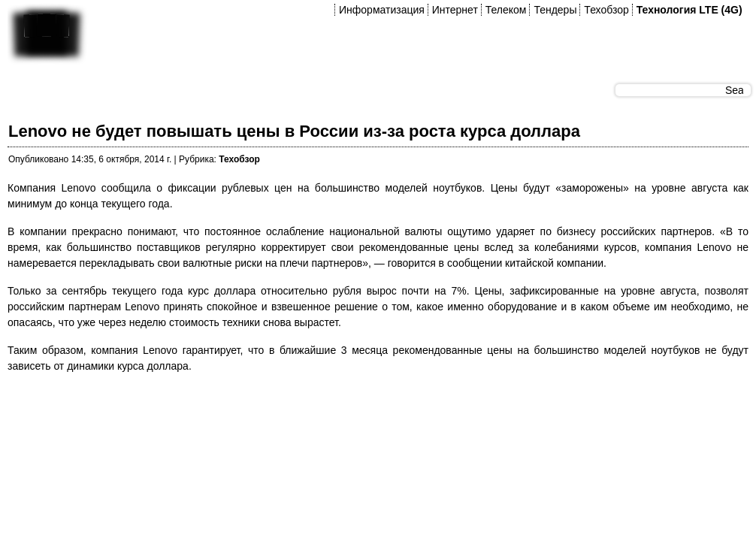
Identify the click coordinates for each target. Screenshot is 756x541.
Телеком (506, 10)
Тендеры (555, 10)
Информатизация (382, 10)
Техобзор (606, 10)
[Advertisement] (281, 420)
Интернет (455, 10)
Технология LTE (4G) (689, 10)
